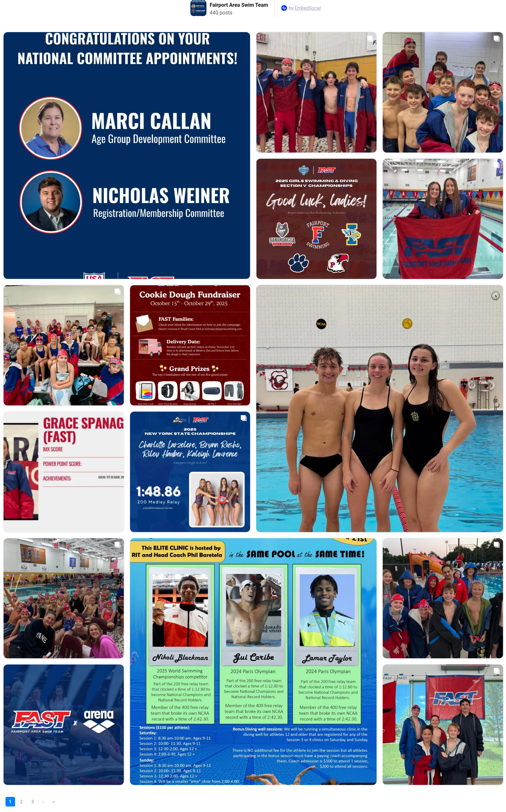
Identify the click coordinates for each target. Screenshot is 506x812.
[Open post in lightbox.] (127, 156)
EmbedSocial (308, 8)
